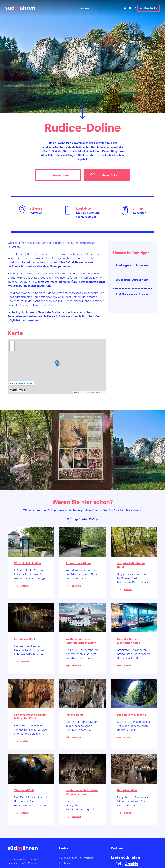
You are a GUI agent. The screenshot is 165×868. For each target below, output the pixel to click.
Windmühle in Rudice (27, 563)
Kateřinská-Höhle (25, 639)
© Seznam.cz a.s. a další (94, 393)
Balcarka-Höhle (127, 790)
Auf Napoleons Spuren (132, 294)
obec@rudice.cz (86, 217)
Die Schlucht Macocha (131, 715)
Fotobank (65, 863)
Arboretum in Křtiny (78, 563)
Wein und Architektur (132, 279)
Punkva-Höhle (75, 715)
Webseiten (139, 213)
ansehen (25, 586)
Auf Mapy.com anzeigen (21, 383)
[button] (57, 363)
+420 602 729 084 (88, 213)
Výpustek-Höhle (24, 790)
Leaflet (78, 393)
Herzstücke (150, 8)
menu (85, 8)
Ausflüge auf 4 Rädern (132, 265)
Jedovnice (36, 213)
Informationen (61, 175)
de (131, 8)
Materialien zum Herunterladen (77, 858)
